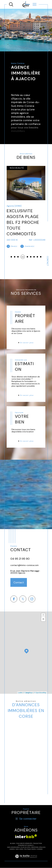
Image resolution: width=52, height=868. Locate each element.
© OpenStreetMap (40, 693)
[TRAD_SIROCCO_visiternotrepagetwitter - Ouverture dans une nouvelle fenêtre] (23, 599)
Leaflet (20, 693)
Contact (48, 261)
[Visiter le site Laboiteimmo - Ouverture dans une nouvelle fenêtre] (26, 859)
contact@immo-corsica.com (24, 565)
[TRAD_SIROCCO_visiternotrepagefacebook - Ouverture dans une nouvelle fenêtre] (14, 599)
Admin (12, 849)
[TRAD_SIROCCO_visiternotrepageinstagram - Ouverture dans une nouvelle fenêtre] (32, 599)
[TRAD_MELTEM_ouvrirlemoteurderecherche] (11, 4)
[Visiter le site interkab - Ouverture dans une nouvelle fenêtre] (26, 836)
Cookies (40, 849)
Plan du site (25, 847)
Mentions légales (38, 847)
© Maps (28, 693)
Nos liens (19, 849)
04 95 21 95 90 (20, 559)
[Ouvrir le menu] (35, 4)
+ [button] (43, 615)
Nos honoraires (13, 847)
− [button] (43, 619)
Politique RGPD (30, 849)
